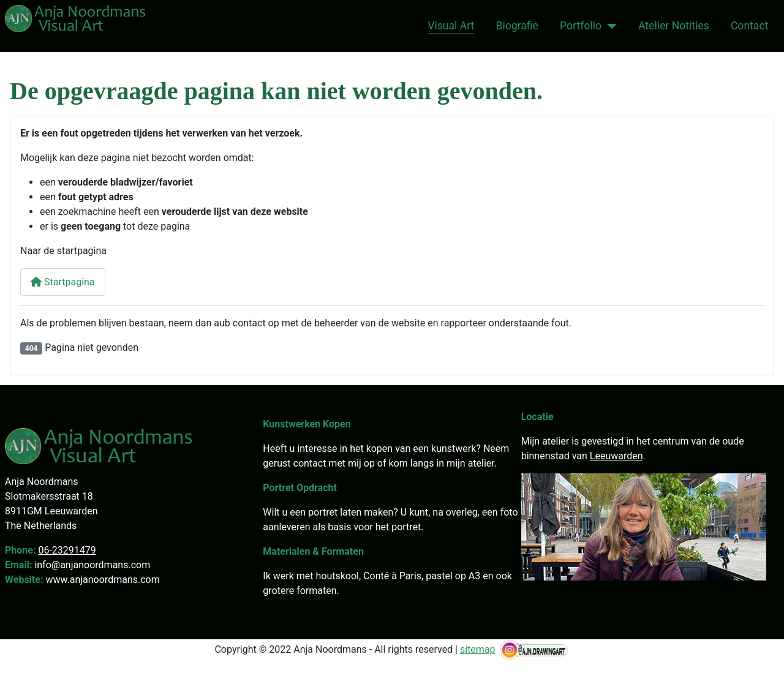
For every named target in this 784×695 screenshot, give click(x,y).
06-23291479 (67, 550)
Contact (750, 26)
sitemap (478, 649)
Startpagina (63, 282)
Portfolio (581, 26)
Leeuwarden (616, 456)
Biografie (517, 26)
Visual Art (451, 26)
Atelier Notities (674, 26)
